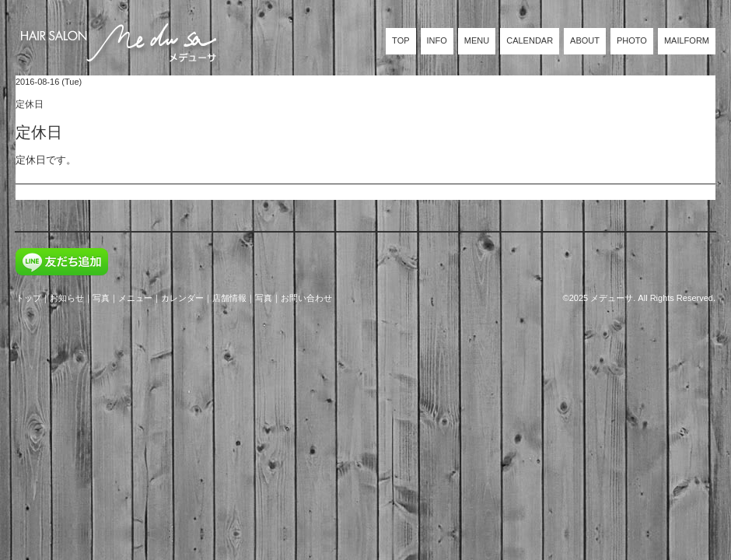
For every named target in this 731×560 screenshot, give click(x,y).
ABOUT (585, 40)
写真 (101, 298)
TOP (400, 40)
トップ (28, 298)
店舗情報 (229, 298)
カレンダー (182, 298)
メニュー (135, 298)
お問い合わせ (306, 298)
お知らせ (67, 298)
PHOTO (632, 40)
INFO (437, 40)
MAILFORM (687, 40)
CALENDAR (530, 40)
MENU (477, 40)
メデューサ (612, 298)
